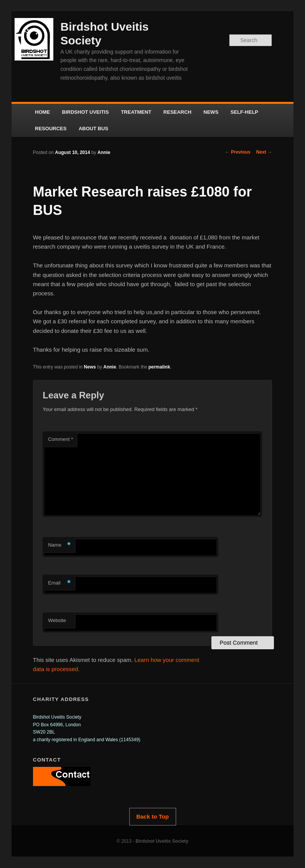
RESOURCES (51, 129)
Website (57, 620)
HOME (42, 112)
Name (59, 545)
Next (264, 152)
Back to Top (152, 816)
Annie (104, 152)
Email (59, 583)
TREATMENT (136, 112)
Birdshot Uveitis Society (162, 841)
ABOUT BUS (93, 129)
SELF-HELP (244, 112)
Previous (238, 152)
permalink (159, 367)
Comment (60, 439)
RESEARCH (177, 112)
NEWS (211, 112)
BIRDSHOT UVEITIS (86, 112)
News (90, 367)
